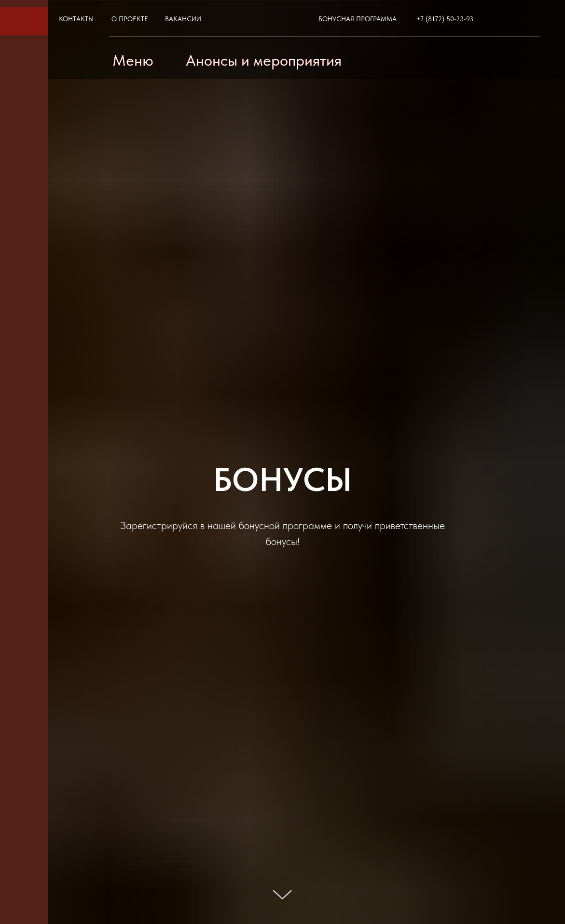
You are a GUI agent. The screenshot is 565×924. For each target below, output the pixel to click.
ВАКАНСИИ (183, 19)
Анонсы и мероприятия (264, 60)
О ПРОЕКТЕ (130, 19)
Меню (133, 60)
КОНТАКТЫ (76, 19)
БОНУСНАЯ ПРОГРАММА (358, 19)
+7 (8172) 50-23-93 (445, 19)
